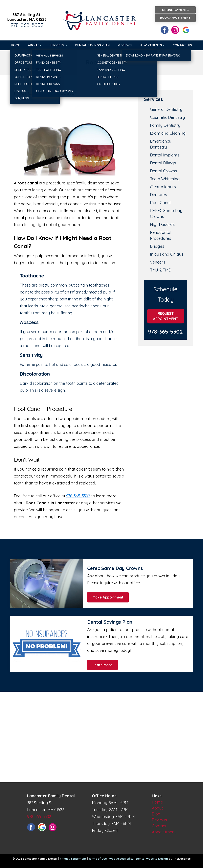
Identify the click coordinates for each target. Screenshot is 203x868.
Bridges (157, 246)
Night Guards (162, 224)
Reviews (125, 45)
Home (15, 45)
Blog (156, 814)
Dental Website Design (152, 859)
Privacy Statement (73, 859)
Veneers (158, 262)
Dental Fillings (163, 163)
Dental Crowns (164, 171)
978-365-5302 (27, 25)
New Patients (151, 45)
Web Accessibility (121, 859)
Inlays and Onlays (167, 254)
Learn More (102, 665)
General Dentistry (166, 109)
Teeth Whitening (165, 179)
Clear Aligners (163, 187)
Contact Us (182, 45)
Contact (159, 826)
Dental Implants (165, 155)
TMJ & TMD (161, 270)
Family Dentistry (165, 125)
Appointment (164, 832)
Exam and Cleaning (168, 133)
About (33, 45)
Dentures (158, 195)
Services (57, 45)
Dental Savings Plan (92, 45)
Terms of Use (98, 859)
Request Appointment (166, 316)
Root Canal (160, 203)
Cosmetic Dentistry (168, 117)
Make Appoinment (108, 597)
